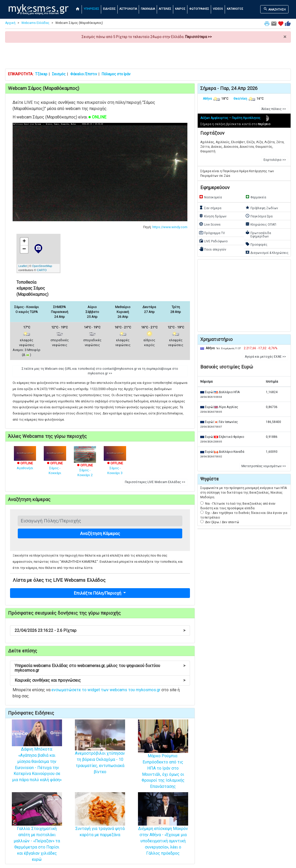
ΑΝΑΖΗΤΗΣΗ (275, 9)
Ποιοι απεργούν (213, 249)
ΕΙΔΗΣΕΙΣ (109, 9)
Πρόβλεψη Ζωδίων (262, 208)
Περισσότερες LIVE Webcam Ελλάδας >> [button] (155, 482)
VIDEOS (218, 9)
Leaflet (23, 266)
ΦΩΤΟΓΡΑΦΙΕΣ (199, 9)
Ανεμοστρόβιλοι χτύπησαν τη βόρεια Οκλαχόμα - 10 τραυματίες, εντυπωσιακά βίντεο (100, 753)
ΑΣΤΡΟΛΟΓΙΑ (128, 9)
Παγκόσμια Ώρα (259, 216)
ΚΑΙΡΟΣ (180, 9)
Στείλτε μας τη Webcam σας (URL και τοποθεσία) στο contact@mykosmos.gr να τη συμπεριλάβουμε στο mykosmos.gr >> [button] (100, 371)
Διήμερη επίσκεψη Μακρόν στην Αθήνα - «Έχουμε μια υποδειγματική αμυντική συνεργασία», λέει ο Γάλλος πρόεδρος (163, 831)
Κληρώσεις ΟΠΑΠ (261, 224)
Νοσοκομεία (210, 197)
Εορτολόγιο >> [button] (275, 160)
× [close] (285, 37)
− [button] (24, 249)
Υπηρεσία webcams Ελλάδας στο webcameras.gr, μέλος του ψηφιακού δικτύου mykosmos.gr (100, 668)
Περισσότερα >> (198, 37)
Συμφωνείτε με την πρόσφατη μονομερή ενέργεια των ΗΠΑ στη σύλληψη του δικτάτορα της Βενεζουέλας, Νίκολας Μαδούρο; (243, 493)
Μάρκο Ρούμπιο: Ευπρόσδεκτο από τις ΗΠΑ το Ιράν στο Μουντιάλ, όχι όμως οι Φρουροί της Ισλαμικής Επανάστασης (163, 761)
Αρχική (10, 23)
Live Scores (210, 224)
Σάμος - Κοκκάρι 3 (115, 463)
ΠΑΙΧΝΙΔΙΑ (148, 9)
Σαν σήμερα (210, 208)
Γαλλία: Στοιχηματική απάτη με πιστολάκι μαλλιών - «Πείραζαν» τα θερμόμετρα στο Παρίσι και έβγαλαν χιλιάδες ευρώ (37, 834)
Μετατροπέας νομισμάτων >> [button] (264, 466)
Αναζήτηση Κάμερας (100, 533)
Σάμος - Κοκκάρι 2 (85, 464)
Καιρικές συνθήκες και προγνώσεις (100, 680)
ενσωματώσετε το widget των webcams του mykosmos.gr (106, 690)
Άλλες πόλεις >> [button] (274, 109)
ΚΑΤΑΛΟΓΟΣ (235, 9)
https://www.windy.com (170, 227)
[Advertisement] (148, 56)
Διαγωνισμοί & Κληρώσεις (267, 252)
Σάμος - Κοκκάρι (55, 463)
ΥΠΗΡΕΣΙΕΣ (91, 9)
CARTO (42, 270)
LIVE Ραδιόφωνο (213, 241)
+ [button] (24, 242)
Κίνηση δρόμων (213, 216)
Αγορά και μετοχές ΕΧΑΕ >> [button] (265, 357)
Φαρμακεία (256, 197)
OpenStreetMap (42, 266)
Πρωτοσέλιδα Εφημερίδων (258, 234)
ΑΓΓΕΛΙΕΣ (165, 9)
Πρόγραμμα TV (212, 233)
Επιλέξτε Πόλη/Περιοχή (98, 593)
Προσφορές (256, 244)
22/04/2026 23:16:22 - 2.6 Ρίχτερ (100, 630)
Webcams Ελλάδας (35, 23)
